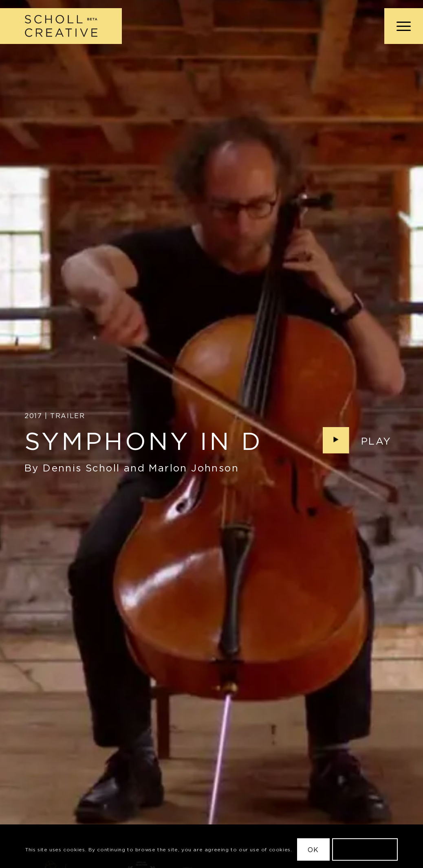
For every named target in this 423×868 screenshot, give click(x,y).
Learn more (365, 850)
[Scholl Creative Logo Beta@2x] (61, 26)
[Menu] (401, 26)
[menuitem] (401, 26)
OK (313, 850)
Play (376, 441)
